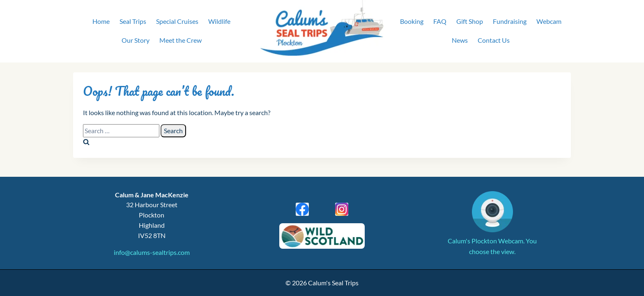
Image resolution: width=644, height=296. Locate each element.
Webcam (549, 21)
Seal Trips (133, 21)
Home (101, 21)
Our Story (136, 40)
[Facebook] (302, 209)
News (460, 40)
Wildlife (219, 21)
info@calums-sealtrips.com (152, 252)
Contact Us (494, 40)
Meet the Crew (181, 40)
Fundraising (510, 21)
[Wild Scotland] (322, 236)
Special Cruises (177, 21)
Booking (412, 21)
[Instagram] (342, 209)
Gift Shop (470, 21)
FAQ (440, 21)
